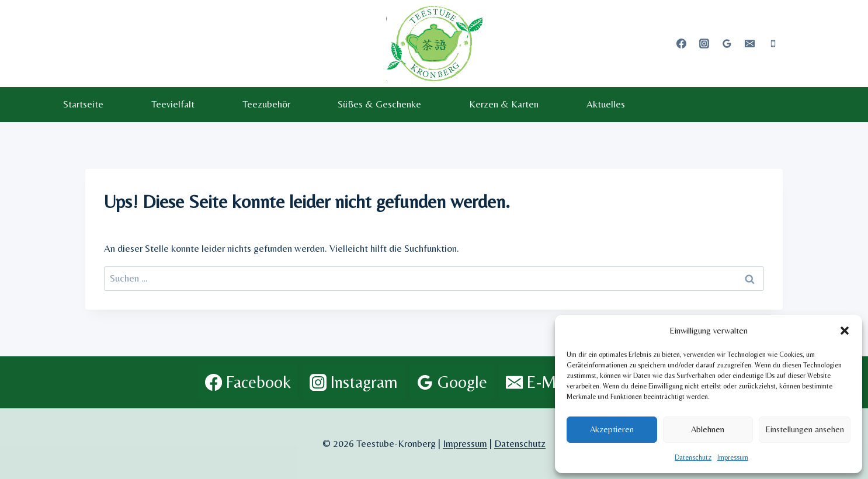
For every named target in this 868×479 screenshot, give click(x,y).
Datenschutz (693, 457)
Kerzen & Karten (504, 104)
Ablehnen (708, 429)
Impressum (733, 457)
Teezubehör (266, 104)
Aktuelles (606, 104)
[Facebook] (682, 43)
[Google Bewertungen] (727, 43)
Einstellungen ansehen (805, 429)
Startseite (83, 104)
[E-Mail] (750, 43)
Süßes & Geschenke (379, 104)
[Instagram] (704, 43)
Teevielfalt (173, 104)
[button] (845, 331)
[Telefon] (773, 43)
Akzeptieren (612, 429)
